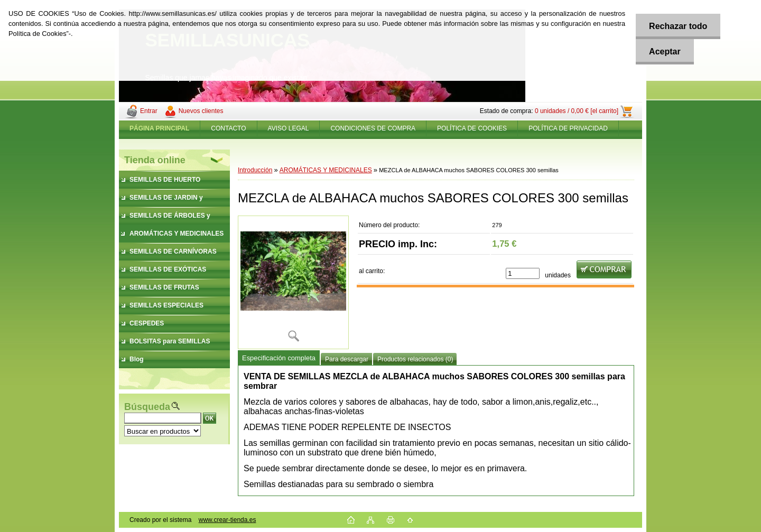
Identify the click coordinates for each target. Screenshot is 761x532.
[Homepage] (160, 128)
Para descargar (347, 359)
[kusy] (523, 273)
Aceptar (665, 52)
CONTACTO (228, 128)
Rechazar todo (678, 26)
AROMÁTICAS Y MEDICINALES (326, 170)
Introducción (255, 170)
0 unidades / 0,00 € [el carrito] (577, 111)
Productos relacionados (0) (415, 359)
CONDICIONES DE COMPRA (373, 128)
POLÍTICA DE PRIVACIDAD (568, 128)
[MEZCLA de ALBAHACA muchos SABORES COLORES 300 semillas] (293, 282)
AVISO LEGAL (289, 128)
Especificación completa (279, 358)
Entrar (149, 111)
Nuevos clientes (201, 111)
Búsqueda (147, 407)
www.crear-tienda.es (228, 520)
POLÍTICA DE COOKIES (472, 128)
